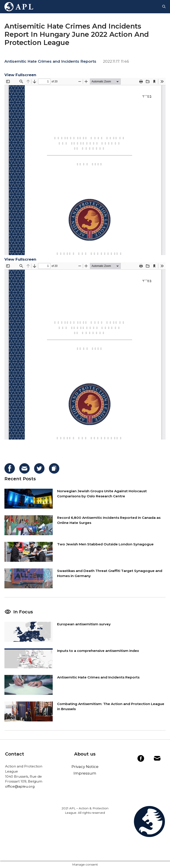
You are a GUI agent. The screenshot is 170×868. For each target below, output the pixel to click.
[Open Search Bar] (164, 7)
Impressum (85, 773)
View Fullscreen (20, 75)
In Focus (23, 612)
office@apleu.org (20, 786)
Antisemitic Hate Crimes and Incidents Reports (50, 61)
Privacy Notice (85, 767)
